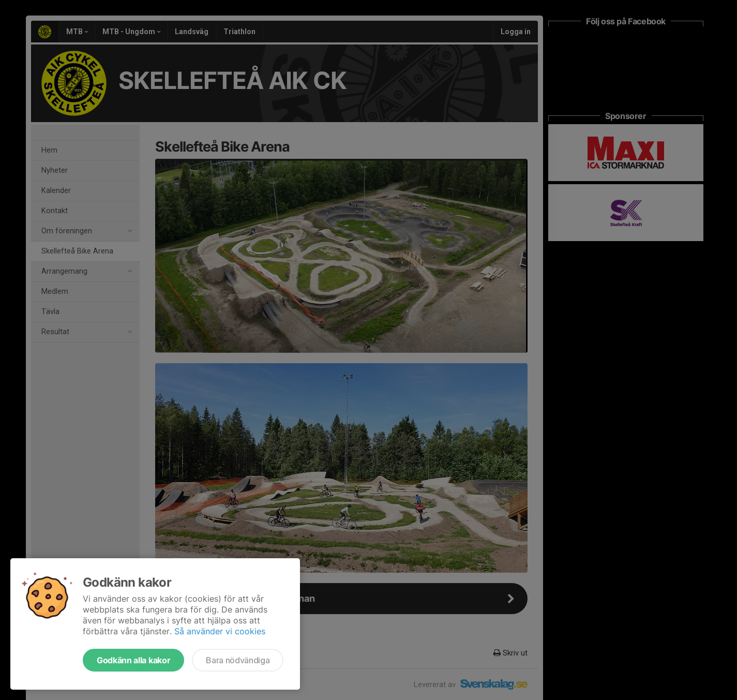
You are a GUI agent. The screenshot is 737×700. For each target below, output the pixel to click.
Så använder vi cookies (220, 631)
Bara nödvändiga (238, 660)
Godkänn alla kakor (133, 660)
